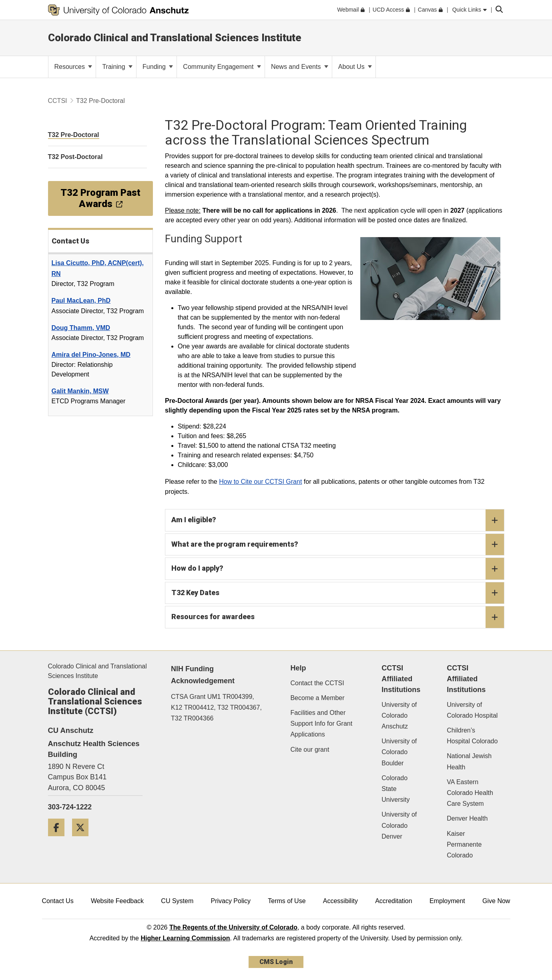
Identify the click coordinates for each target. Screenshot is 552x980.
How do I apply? (338, 569)
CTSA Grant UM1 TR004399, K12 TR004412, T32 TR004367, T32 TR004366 (216, 707)
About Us (355, 67)
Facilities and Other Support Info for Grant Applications (321, 723)
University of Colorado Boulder (399, 752)
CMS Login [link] (276, 962)
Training (117, 67)
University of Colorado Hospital (472, 710)
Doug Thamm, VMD (81, 328)
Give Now (496, 901)
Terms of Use (287, 901)
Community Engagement (222, 67)
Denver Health (467, 818)
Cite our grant (310, 750)
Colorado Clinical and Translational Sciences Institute (175, 38)
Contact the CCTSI (317, 683)
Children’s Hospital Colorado (472, 736)
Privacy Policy (231, 901)
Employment (447, 901)
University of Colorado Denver (399, 825)
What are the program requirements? (338, 545)
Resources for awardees (338, 617)
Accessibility (340, 901)
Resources (73, 67)
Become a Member (317, 698)
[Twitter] (83, 839)
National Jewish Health (469, 761)
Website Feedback (117, 901)
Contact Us (58, 901)
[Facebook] (59, 839)
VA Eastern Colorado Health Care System (470, 793)
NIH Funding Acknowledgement (203, 675)
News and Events (300, 67)
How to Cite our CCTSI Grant (260, 482)
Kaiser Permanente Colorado (464, 844)
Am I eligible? (338, 520)
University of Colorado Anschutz (399, 715)
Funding (158, 67)
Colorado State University (395, 789)
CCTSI (58, 101)
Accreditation (394, 901)
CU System (177, 901)
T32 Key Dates (338, 593)
